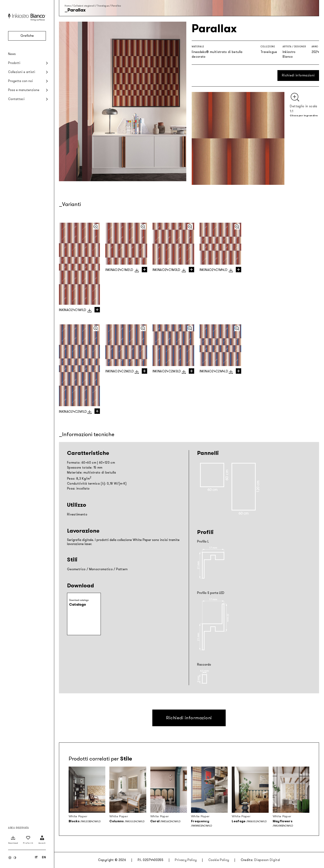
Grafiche (27, 36)
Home (68, 6)
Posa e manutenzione (24, 90)
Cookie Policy (219, 860)
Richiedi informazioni (298, 75)
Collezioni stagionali (84, 6)
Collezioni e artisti (22, 72)
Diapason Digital (267, 860)
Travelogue (103, 6)
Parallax (116, 6)
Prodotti (14, 63)
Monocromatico (101, 569)
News (12, 54)
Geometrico (76, 569)
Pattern (122, 569)
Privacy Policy (186, 860)
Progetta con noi (20, 81)
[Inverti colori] (12, 858)
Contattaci (16, 99)
